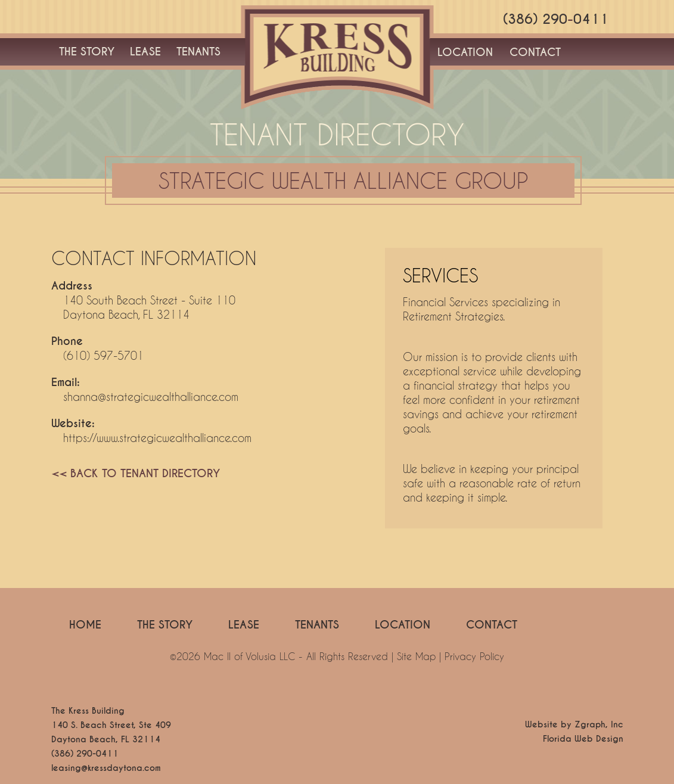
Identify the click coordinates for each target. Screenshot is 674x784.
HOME (85, 625)
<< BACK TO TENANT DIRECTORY (136, 473)
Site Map (416, 656)
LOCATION (465, 52)
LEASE (145, 52)
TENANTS (198, 52)
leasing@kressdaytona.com (106, 768)
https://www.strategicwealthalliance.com (157, 438)
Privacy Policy (474, 656)
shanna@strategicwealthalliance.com (151, 397)
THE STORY (87, 52)
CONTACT (535, 52)
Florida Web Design (583, 739)
